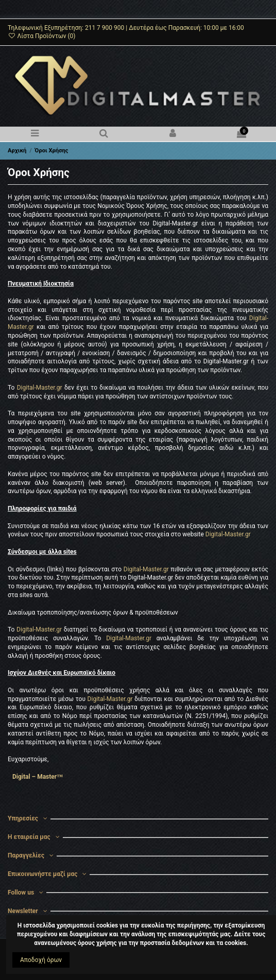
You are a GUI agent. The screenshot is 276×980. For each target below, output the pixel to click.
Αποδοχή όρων (41, 960)
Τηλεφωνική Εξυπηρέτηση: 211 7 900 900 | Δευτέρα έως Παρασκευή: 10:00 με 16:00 (126, 28)
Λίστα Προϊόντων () (42, 36)
